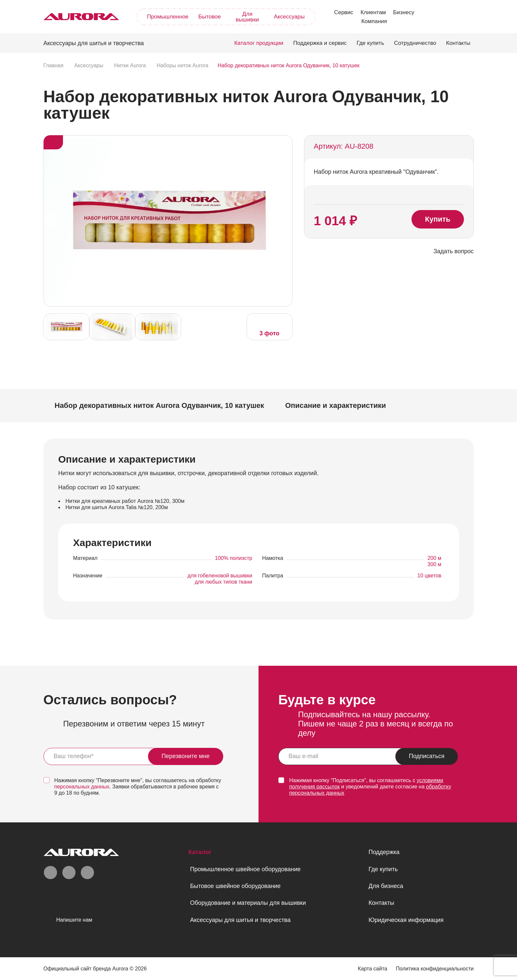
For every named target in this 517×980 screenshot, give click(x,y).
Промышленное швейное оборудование (245, 869)
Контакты (458, 43)
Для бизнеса (386, 886)
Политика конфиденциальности (435, 969)
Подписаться (427, 756)
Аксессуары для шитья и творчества (240, 920)
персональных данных (82, 787)
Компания (374, 21)
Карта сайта (372, 969)
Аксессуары (289, 17)
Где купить (370, 43)
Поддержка (384, 852)
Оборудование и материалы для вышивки (248, 903)
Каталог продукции (259, 43)
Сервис (344, 12)
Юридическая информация (406, 920)
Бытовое (210, 17)
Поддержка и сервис (320, 43)
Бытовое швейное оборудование (235, 886)
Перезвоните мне (186, 756)
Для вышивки (247, 17)
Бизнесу (404, 12)
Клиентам (373, 12)
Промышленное (168, 17)
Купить (438, 219)
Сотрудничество (415, 43)
